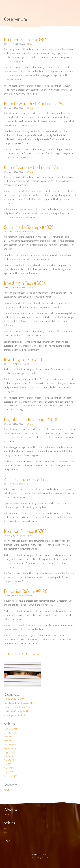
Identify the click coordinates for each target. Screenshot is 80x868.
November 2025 (11, 741)
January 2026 (10, 733)
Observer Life (15, 19)
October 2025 (10, 744)
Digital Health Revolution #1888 (31, 419)
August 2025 (10, 752)
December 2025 (11, 737)
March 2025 (9, 772)
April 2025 (9, 768)
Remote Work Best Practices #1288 (34, 103)
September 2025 (12, 748)
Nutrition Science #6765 (25, 531)
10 (34, 654)
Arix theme (35, 857)
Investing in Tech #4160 (24, 359)
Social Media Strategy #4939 (29, 227)
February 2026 (11, 729)
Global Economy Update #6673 (31, 167)
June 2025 (9, 760)
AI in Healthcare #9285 (24, 479)
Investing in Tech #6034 (25, 283)
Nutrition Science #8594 (25, 39)
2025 (6, 832)
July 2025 (8, 756)
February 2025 (10, 776)
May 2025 (8, 764)
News (31, 44)
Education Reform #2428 (26, 591)
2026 (6, 828)
